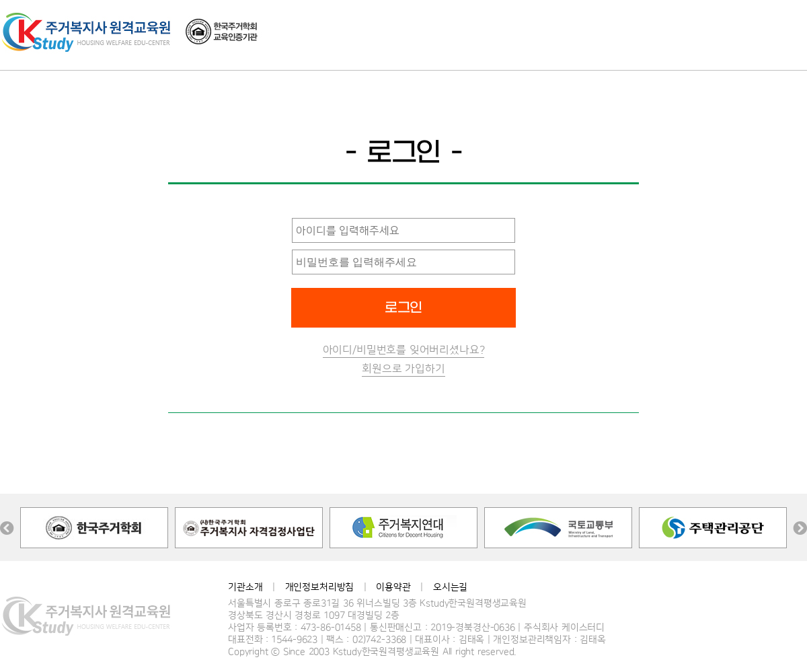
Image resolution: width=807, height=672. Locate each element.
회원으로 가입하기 (403, 369)
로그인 (404, 308)
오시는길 (450, 587)
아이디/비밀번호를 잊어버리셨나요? (404, 350)
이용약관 (393, 587)
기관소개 (245, 587)
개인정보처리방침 (320, 587)
